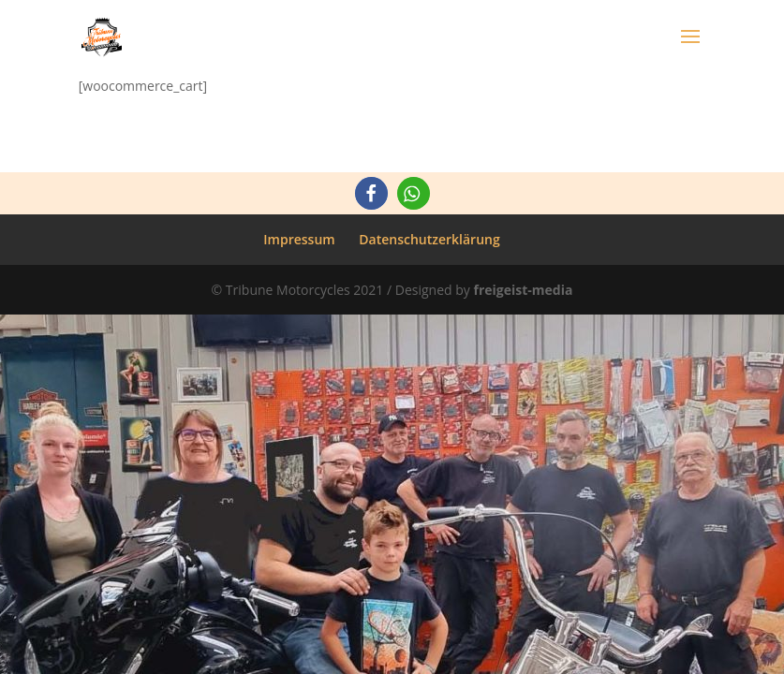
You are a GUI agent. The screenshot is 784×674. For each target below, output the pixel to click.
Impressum (299, 239)
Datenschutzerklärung (429, 239)
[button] (371, 193)
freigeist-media (523, 290)
